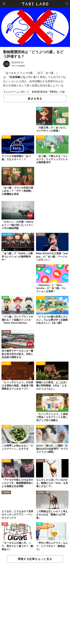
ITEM (39, 109)
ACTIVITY (6, 137)
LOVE (5, 524)
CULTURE (6, 169)
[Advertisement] (35, 603)
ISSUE (5, 298)
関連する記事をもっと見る (35, 559)
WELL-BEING (7, 235)
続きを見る (35, 99)
